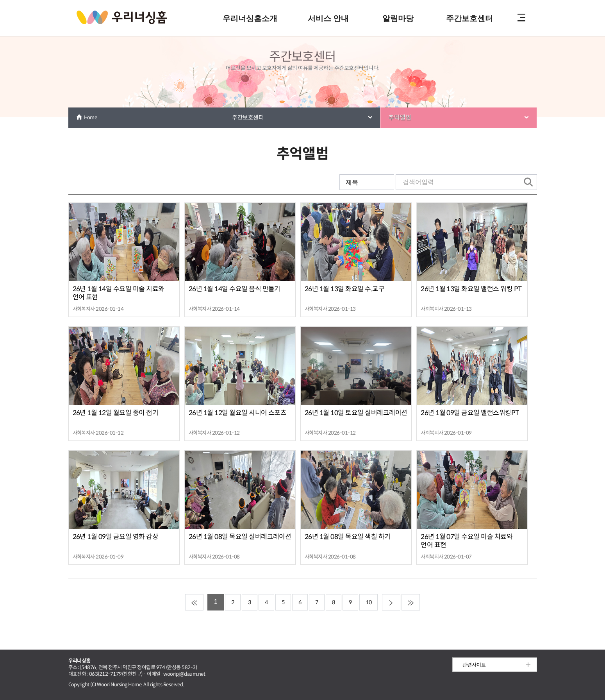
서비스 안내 (328, 18)
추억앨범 (400, 117)
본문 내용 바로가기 (302, 1)
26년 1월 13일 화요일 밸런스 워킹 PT (471, 289)
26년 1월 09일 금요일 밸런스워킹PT (470, 413)
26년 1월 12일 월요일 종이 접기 (116, 413)
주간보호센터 (469, 18)
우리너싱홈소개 (250, 18)
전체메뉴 (521, 18)
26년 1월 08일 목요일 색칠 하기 (348, 537)
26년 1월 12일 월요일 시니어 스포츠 (238, 413)
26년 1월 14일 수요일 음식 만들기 (235, 289)
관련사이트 (474, 665)
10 (369, 602)
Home (91, 117)
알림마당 (398, 18)
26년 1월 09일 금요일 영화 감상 (116, 537)
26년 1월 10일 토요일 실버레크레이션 (356, 413)
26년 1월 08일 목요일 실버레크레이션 (240, 537)
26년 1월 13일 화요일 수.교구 (344, 289)
